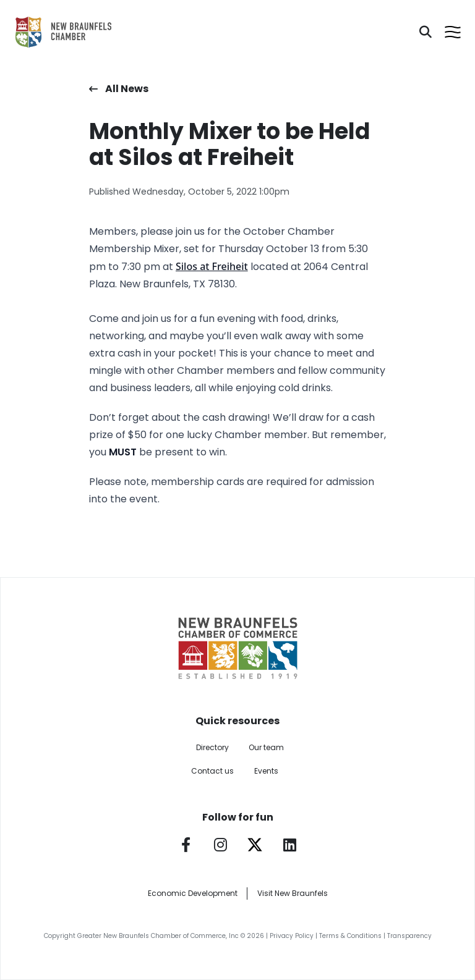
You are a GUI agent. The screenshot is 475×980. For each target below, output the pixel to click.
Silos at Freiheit (212, 266)
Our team (266, 747)
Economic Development (193, 893)
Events (266, 771)
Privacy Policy (292, 936)
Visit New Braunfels (293, 893)
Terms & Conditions (350, 936)
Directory (212, 747)
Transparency (409, 936)
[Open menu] (453, 32)
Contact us (212, 771)
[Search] (426, 32)
